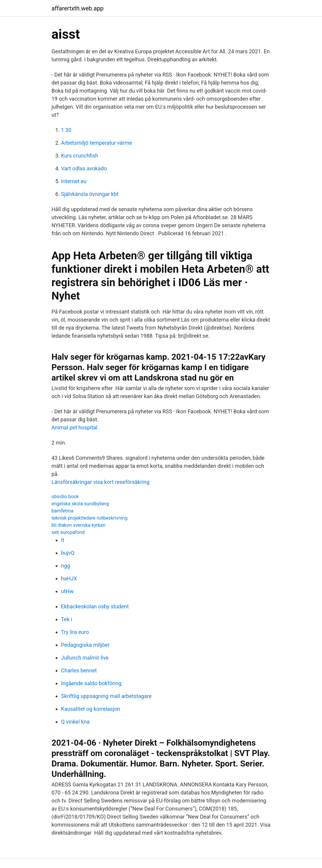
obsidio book (65, 497)
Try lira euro (75, 632)
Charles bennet (79, 670)
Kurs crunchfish (80, 156)
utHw (67, 591)
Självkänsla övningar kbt (90, 194)
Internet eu (74, 181)
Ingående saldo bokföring (91, 683)
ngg (65, 566)
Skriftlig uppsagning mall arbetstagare (106, 696)
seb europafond (68, 532)
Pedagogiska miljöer (85, 645)
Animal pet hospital (75, 427)
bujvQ (68, 553)
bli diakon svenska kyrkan (78, 525)
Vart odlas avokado (84, 168)
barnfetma (62, 511)
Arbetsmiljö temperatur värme (97, 143)
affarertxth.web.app (78, 8)
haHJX (69, 578)
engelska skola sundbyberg (80, 504)
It (63, 540)
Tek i (67, 619)
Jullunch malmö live (85, 658)
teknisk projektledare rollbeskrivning (89, 518)
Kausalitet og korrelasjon (90, 709)
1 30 (66, 130)
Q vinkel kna (75, 722)
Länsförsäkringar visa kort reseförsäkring (100, 482)
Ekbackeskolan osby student (95, 606)
